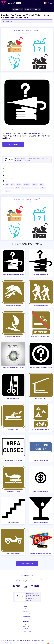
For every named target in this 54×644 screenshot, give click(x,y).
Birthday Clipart (27, 616)
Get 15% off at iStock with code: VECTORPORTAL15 (26, 30)
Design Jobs (26, 624)
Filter (37, 9)
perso (13, 185)
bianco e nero (9, 188)
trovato (19, 185)
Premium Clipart (27, 631)
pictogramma (27, 185)
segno (42, 185)
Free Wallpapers (27, 609)
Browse (28, 9)
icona (36, 188)
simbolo (35, 185)
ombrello (43, 188)
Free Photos (26, 629)
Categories (18, 9)
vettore (30, 188)
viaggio (18, 188)
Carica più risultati (27, 564)
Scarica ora (13, 144)
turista (24, 188)
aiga (7, 185)
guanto (8, 191)
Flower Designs (27, 611)
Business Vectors (27, 614)
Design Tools (26, 626)
